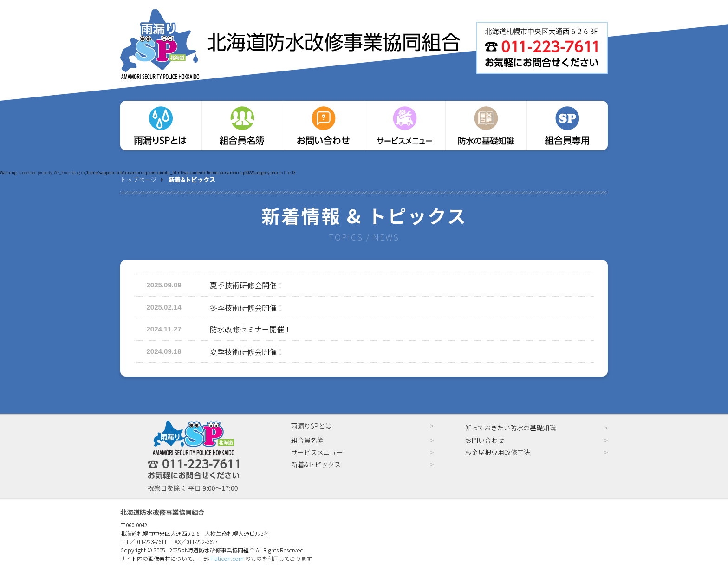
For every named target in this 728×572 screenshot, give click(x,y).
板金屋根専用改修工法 (498, 452)
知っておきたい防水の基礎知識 (510, 428)
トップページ (138, 179)
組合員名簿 (307, 440)
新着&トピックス (316, 464)
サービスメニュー (317, 452)
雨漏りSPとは (311, 426)
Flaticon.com (227, 558)
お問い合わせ (485, 440)
